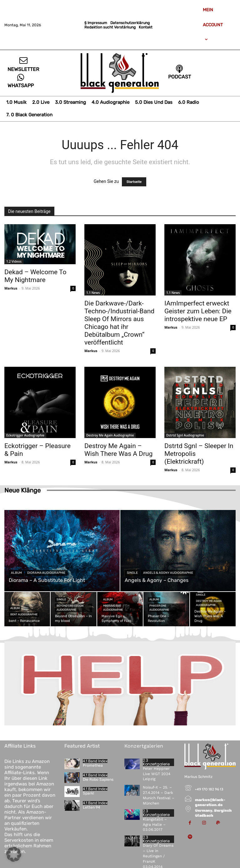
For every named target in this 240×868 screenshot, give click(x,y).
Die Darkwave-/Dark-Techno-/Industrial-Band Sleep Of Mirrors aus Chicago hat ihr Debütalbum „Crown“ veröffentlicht (119, 323)
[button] (14, 854)
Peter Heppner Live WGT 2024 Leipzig (156, 774)
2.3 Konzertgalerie (156, 762)
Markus (11, 288)
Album (16, 573)
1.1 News (93, 293)
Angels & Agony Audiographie (168, 573)
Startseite (134, 182)
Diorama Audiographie (46, 573)
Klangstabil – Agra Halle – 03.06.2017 (155, 824)
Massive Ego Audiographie (113, 608)
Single (132, 573)
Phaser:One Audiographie (159, 608)
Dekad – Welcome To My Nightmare (35, 276)
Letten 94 (91, 807)
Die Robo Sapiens (98, 780)
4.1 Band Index (95, 761)
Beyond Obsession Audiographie (70, 608)
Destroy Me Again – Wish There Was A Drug (118, 450)
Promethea (93, 765)
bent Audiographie (24, 614)
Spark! (88, 793)
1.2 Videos (14, 261)
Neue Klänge (22, 490)
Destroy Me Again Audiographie (110, 435)
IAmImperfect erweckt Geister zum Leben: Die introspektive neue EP (198, 311)
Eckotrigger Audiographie (25, 435)
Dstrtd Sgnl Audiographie (185, 435)
